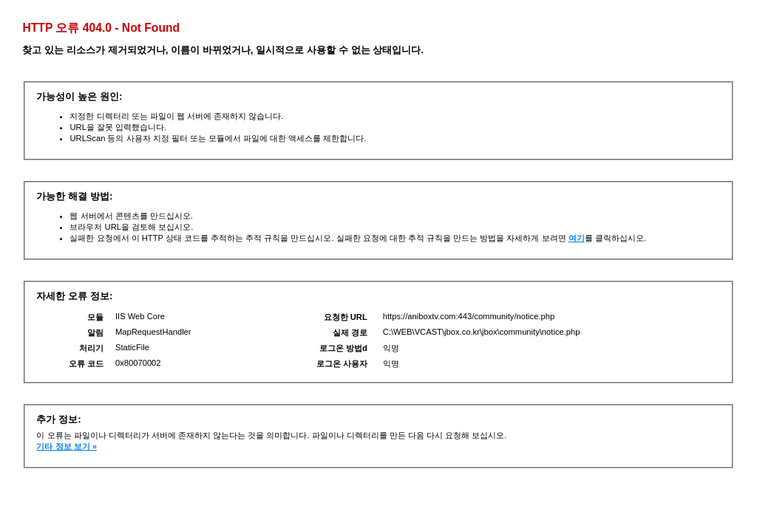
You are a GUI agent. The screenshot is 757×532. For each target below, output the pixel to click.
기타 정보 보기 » (67, 446)
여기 (577, 238)
